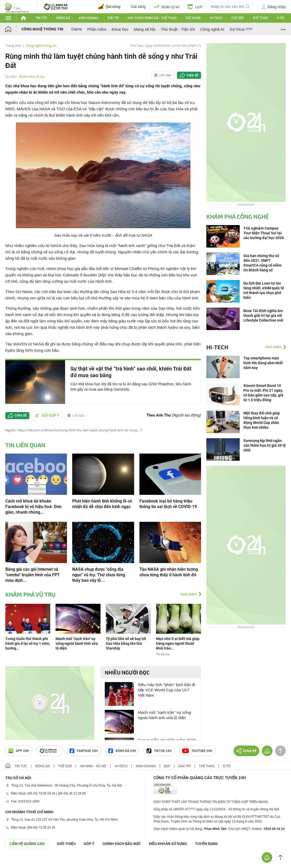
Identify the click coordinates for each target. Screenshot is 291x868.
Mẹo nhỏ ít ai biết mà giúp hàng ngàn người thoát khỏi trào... (178, 643)
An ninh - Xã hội (93, 766)
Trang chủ (13, 46)
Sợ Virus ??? (241, 29)
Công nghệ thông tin (42, 29)
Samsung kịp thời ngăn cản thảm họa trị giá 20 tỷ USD (265, 445)
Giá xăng (138, 7)
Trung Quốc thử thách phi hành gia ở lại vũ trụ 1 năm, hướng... (28, 643)
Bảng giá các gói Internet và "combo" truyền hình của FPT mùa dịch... (33, 575)
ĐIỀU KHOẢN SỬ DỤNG (168, 844)
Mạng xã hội (145, 29)
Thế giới (237, 18)
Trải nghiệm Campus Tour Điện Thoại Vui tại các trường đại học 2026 (264, 233)
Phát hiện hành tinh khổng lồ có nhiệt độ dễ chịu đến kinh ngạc (102, 504)
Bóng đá (63, 18)
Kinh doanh (89, 18)
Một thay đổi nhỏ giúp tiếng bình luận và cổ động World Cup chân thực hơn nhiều (262, 420)
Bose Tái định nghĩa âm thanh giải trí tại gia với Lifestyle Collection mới (263, 316)
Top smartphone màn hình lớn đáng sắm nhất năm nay (263, 363)
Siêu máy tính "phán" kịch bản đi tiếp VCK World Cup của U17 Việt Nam (166, 690)
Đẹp (167, 766)
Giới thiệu (66, 844)
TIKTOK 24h (159, 751)
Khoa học (120, 29)
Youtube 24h (197, 751)
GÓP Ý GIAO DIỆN (16, 861)
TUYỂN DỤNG (206, 844)
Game (77, 29)
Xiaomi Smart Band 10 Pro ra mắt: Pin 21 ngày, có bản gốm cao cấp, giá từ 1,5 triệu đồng (263, 393)
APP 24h (19, 751)
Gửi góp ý (47, 415)
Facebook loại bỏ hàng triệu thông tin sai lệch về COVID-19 (168, 504)
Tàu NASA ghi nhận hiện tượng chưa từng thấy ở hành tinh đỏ (169, 572)
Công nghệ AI (212, 29)
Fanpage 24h (84, 751)
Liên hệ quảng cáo (27, 844)
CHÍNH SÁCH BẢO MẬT (122, 844)
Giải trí (113, 18)
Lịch (195, 7)
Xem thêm (189, 594)
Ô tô (280, 18)
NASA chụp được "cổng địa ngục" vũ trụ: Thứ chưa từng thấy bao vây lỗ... (99, 575)
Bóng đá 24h (122, 751)
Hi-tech (216, 18)
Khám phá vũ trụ (32, 77)
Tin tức (41, 18)
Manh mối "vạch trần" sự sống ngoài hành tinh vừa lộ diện (77, 643)
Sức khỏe (193, 18)
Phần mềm (97, 29)
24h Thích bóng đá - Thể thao (152, 18)
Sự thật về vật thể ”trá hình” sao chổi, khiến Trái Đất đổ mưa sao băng (131, 372)
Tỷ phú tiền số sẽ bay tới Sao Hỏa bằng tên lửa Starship (126, 643)
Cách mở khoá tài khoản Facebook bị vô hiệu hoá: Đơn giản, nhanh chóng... (33, 507)
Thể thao (260, 18)
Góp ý (89, 844)
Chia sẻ (192, 75)
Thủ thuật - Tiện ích (178, 29)
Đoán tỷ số (167, 7)
